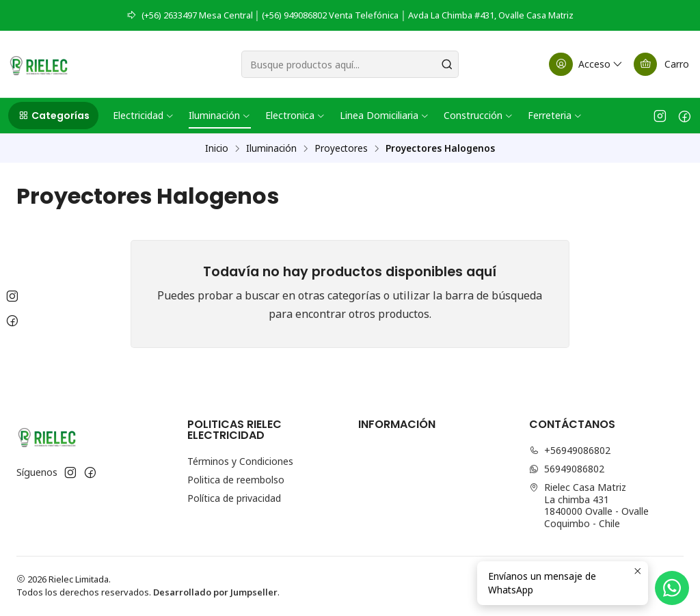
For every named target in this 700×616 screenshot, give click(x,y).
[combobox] (350, 64)
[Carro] (661, 64)
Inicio (217, 148)
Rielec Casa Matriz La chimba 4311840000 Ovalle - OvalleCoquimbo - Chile (589, 505)
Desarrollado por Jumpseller (215, 592)
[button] (53, 116)
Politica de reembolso (236, 480)
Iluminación (271, 148)
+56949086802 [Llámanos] (570, 450)
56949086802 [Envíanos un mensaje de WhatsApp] (567, 469)
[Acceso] (587, 64)
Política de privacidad (234, 498)
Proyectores (341, 148)
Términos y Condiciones (240, 461)
